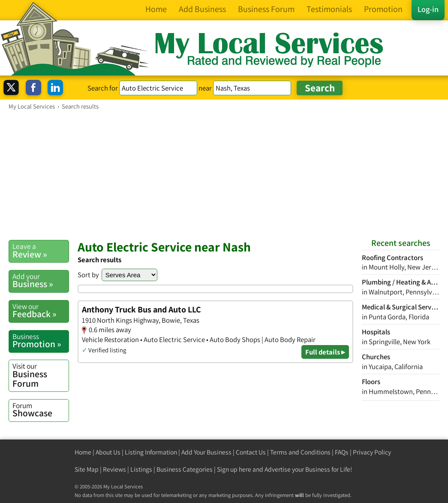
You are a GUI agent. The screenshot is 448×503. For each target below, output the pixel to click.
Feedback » (41, 311)
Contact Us (251, 452)
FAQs (342, 452)
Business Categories (185, 469)
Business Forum (41, 375)
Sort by (88, 275)
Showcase (41, 410)
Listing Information (151, 452)
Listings (141, 469)
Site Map (87, 469)
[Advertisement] (224, 175)
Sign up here (234, 469)
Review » (41, 251)
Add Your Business (206, 452)
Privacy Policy (372, 452)
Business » (41, 281)
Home (83, 452)
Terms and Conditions (300, 452)
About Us (108, 452)
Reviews (114, 469)
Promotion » (41, 341)
